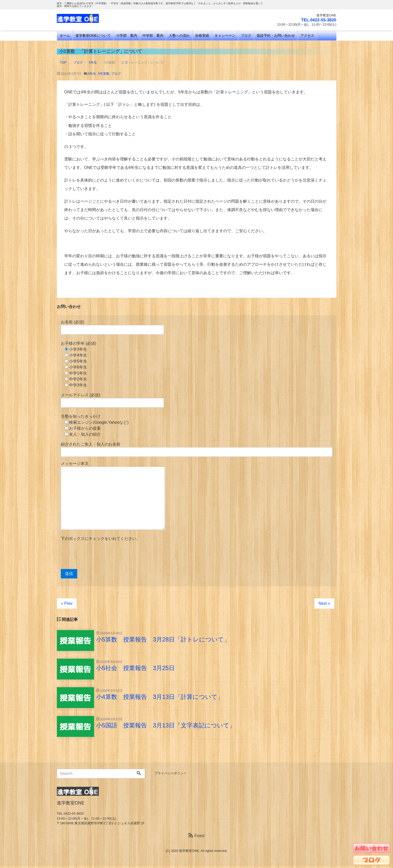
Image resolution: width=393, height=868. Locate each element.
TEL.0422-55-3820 (317, 20)
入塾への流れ (179, 36)
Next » (324, 603)
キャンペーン (225, 36)
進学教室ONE (189, 852)
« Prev (67, 603)
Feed (196, 837)
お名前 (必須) (112, 327)
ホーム (65, 36)
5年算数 (104, 74)
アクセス (307, 36)
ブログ (246, 36)
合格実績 (202, 36)
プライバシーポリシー (171, 775)
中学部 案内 (153, 36)
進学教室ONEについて (93, 36)
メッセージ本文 (113, 496)
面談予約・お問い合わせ (276, 36)
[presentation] (99, 555)
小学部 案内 (127, 36)
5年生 (92, 74)
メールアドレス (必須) (112, 400)
